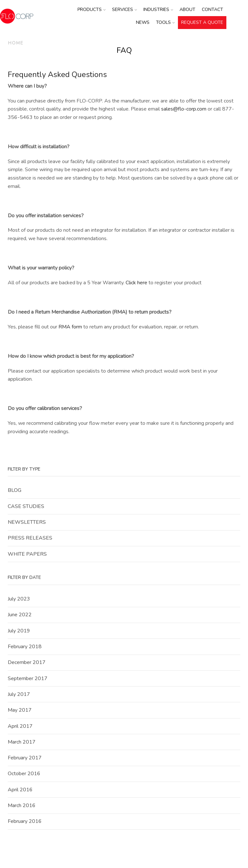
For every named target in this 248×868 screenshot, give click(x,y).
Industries (158, 10)
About (187, 10)
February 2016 (25, 821)
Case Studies (26, 506)
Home (16, 43)
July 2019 (19, 631)
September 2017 (28, 678)
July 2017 (19, 694)
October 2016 (24, 774)
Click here (136, 283)
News (143, 22)
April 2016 (20, 790)
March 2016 (22, 805)
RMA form (70, 327)
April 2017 (20, 726)
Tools (165, 22)
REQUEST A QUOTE (202, 22)
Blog (15, 490)
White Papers (27, 554)
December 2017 (27, 662)
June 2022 (20, 615)
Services (124, 10)
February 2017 (25, 758)
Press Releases (30, 538)
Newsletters (27, 522)
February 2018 (25, 647)
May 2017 (20, 710)
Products (92, 10)
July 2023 (19, 599)
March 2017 (22, 742)
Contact (212, 10)
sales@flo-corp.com (184, 109)
